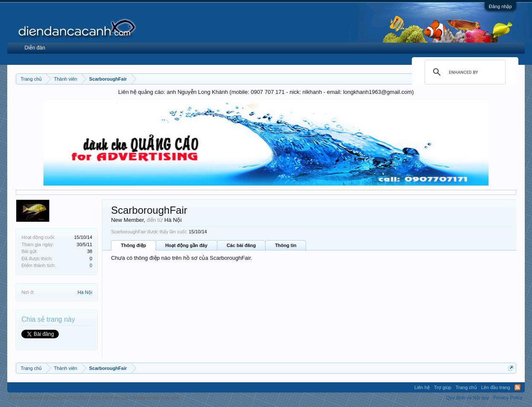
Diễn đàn (35, 48)
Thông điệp (133, 245)
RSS (518, 387)
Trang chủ (466, 387)
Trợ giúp (443, 387)
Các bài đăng (241, 245)
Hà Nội (85, 292)
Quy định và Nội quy (468, 398)
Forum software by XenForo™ (69, 398)
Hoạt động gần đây (186, 245)
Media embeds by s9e (156, 398)
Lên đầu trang (496, 387)
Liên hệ (422, 387)
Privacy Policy (508, 398)
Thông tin (286, 245)
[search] (464, 72)
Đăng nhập (500, 6)
